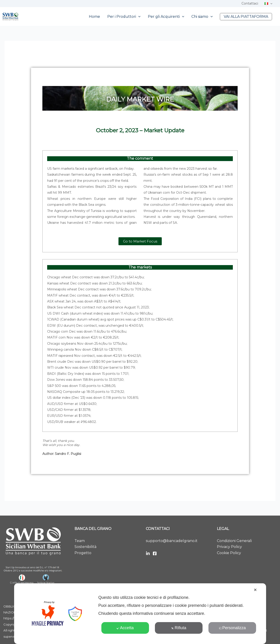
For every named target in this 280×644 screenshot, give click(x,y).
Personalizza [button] (232, 628)
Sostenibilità (85, 547)
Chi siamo (202, 17)
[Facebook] (155, 553)
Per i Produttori (124, 17)
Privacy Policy (229, 547)
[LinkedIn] (148, 553)
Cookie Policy (229, 553)
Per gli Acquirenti (166, 17)
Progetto (83, 553)
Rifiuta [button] (179, 628)
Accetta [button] (125, 628)
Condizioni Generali (234, 541)
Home (94, 17)
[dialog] (140, 614)
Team (80, 541)
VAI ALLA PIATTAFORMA (246, 17)
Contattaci (250, 3)
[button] (270, 3)
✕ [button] (255, 590)
